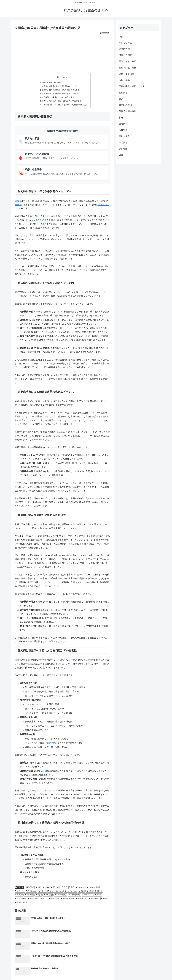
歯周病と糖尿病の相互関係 (50, 83)
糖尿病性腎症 (82, 900)
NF (58, 888)
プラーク (42, 892)
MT (53, 888)
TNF (71, 888)
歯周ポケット (88, 896)
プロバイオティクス (55, 892)
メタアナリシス (71, 892)
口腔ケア (73, 661)
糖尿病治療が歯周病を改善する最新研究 (58, 98)
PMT (65, 888)
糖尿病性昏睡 (54, 900)
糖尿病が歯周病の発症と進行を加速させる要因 (60, 90)
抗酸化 (39, 896)
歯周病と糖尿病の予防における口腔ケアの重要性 (61, 102)
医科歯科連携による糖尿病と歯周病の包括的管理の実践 (64, 106)
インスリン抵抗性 (93, 888)
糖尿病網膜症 (94, 900)
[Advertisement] (62, 53)
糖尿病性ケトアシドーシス (37, 900)
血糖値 (104, 900)
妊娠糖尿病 (29, 896)
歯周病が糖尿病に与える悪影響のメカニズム (59, 86)
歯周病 (18, 202)
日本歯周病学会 (61, 896)
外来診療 (73, 545)
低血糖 (44, 772)
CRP (107, 500)
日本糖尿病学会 (75, 896)
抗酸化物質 (52, 744)
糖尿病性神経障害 (68, 900)
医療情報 (19, 888)
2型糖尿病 (92, 537)
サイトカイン (31, 892)
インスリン (37, 221)
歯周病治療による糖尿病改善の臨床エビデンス (60, 94)
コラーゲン (20, 892)
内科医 (35, 861)
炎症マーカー (20, 900)
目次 (59, 77)
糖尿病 (18, 206)
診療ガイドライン (22, 904)
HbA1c (59, 433)
